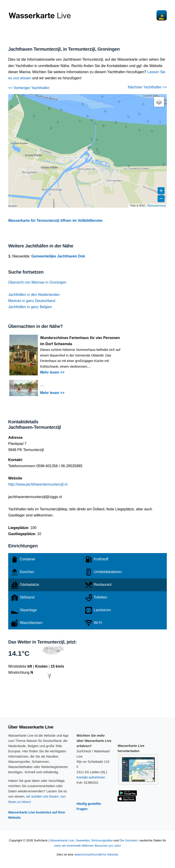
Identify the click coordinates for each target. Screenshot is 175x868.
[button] (159, 102)
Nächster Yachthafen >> (147, 87)
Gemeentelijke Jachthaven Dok (58, 256)
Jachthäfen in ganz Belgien (30, 307)
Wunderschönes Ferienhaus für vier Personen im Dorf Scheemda (80, 341)
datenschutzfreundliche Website (96, 854)
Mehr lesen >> (52, 372)
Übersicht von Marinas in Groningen (37, 282)
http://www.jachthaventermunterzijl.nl (38, 484)
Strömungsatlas (102, 840)
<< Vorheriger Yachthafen (29, 88)
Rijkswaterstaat (156, 206)
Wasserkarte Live (62, 840)
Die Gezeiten (129, 840)
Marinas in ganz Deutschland (32, 301)
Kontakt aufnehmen (91, 777)
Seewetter (82, 840)
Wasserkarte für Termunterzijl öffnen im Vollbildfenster (55, 221)
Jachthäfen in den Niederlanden (34, 295)
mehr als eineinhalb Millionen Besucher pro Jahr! (87, 846)
